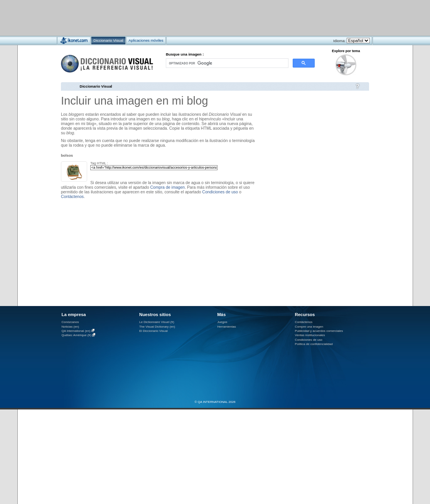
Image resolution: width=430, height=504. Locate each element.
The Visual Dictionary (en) (157, 327)
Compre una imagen (309, 327)
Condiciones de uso (220, 192)
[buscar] (226, 63)
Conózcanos (70, 322)
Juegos (222, 322)
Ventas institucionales (310, 335)
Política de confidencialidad (314, 344)
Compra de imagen (167, 187)
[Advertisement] (192, 18)
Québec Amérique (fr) (77, 336)
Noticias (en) (71, 327)
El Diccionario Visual (153, 331)
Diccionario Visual (96, 86)
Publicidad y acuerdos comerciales (319, 331)
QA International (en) (76, 331)
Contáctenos (72, 196)
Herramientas (227, 327)
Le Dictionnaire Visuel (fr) (157, 322)
